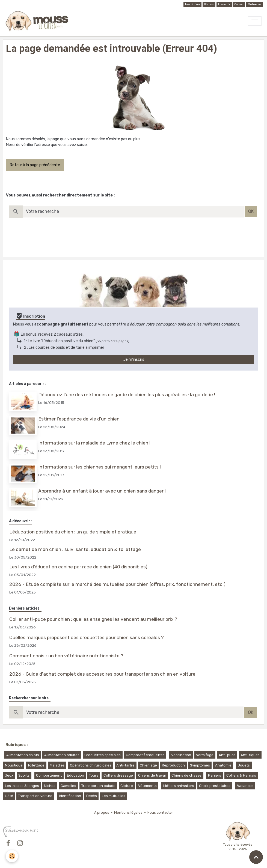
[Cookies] (12, 856)
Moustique (14, 763)
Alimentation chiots (23, 752)
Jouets (244, 763)
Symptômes (200, 763)
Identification (70, 793)
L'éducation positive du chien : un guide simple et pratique (73, 529)
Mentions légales (128, 810)
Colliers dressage (118, 773)
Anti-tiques (250, 752)
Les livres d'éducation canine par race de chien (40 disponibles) (78, 564)
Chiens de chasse (186, 773)
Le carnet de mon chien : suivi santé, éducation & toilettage (75, 547)
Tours (94, 773)
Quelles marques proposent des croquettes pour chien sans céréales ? (87, 635)
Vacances (245, 783)
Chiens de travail (152, 773)
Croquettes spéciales (103, 752)
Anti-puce (227, 752)
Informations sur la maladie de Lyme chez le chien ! (95, 442)
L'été (9, 793)
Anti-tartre (125, 763)
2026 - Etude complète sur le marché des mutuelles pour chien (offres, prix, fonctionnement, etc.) (117, 582)
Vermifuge (205, 752)
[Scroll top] (256, 857)
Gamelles (68, 783)
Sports (24, 773)
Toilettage (36, 763)
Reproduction (173, 763)
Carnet (239, 4)
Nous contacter (160, 810)
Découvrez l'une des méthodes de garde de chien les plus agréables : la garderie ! (127, 395)
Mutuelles (255, 4)
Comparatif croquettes (145, 752)
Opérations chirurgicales (91, 763)
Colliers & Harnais (241, 773)
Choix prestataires (215, 783)
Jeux (9, 773)
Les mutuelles (114, 793)
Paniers (215, 773)
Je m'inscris (134, 360)
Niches (50, 783)
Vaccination (181, 752)
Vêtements (147, 783)
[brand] (38, 21)
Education (75, 773)
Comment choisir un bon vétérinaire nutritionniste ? (66, 653)
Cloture (127, 783)
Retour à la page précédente (35, 165)
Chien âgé (148, 763)
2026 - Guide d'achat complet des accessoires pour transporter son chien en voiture (102, 672)
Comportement (49, 773)
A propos (102, 810)
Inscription (192, 4)
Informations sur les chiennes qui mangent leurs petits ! (100, 466)
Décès (92, 793)
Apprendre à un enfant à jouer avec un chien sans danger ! (103, 489)
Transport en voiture (35, 793)
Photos (209, 4)
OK (251, 211)
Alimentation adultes (62, 752)
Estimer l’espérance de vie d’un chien (79, 418)
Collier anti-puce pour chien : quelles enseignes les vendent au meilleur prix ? (93, 617)
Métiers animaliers (179, 783)
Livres (223, 4)
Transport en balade (98, 783)
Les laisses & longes (22, 783)
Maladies (57, 763)
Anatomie (223, 763)
